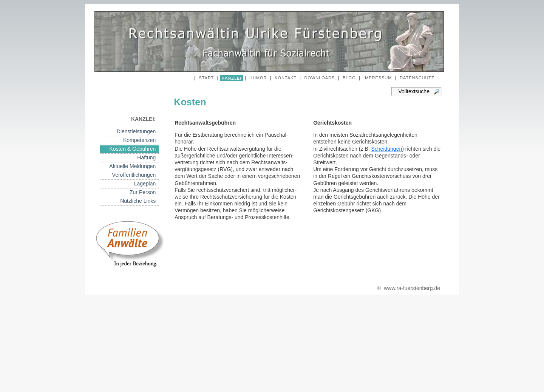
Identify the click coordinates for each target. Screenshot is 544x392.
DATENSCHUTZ (417, 78)
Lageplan (146, 184)
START (206, 78)
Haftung (148, 157)
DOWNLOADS (320, 78)
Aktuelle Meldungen (134, 166)
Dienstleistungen (138, 131)
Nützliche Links (139, 201)
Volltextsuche (413, 91)
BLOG (349, 78)
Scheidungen (386, 149)
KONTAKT (286, 78)
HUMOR (258, 78)
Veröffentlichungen (136, 175)
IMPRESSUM (378, 78)
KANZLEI (232, 78)
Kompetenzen (141, 140)
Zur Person (144, 192)
